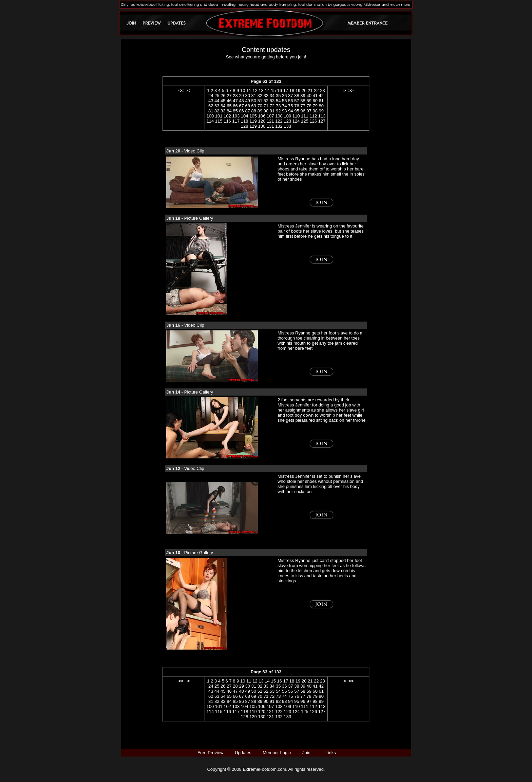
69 (254, 106)
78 (309, 106)
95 (297, 111)
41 (315, 96)
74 (284, 106)
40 (309, 96)
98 (315, 111)
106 (262, 116)
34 (272, 96)
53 (272, 101)
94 (290, 111)
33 (266, 96)
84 (229, 111)
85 (235, 111)
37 (290, 96)
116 (227, 121)
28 (235, 96)
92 (278, 111)
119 (253, 121)
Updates (243, 753)
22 (316, 90)
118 (245, 121)
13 (261, 90)
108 (279, 116)
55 (284, 101)
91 (272, 111)
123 (287, 121)
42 (321, 96)
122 (279, 121)
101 (219, 116)
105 (253, 116)
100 (210, 116)
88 (254, 111)
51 (260, 101)
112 (313, 116)
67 (241, 106)
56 (290, 101)
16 (280, 90)
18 (292, 90)
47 (235, 101)
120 (262, 121)
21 (310, 90)
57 (297, 101)
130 (262, 126)
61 (321, 101)
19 (298, 90)
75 (290, 106)
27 (229, 96)
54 (278, 101)
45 (223, 101)
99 (321, 111)
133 (287, 126)
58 (303, 101)
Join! (307, 753)
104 (245, 116)
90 (266, 111)
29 (241, 96)
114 (210, 121)
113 (322, 116)
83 (223, 111)
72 (272, 106)
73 (278, 106)
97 (309, 111)
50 (254, 101)
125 (305, 121)
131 (270, 126)
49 (247, 101)
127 (322, 121)
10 (243, 90)
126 (313, 121)
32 (260, 96)
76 (297, 106)
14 (267, 90)
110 (296, 116)
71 (266, 106)
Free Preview (211, 753)
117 (236, 121)
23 (322, 90)
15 (273, 90)
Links (330, 753)
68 (247, 106)
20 (304, 90)
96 (303, 111)
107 (270, 116)
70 (260, 106)
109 (287, 116)
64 (223, 106)
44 (217, 101)
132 (279, 126)
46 (229, 101)
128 (245, 126)
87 (247, 111)
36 (284, 96)
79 (315, 106)
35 (278, 96)
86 (241, 111)
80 (321, 106)
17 (286, 90)
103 (236, 116)
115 (219, 121)
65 (229, 106)
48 (241, 101)
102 (227, 116)
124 (296, 121)
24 (211, 96)
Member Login (277, 753)
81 (211, 111)
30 (247, 96)
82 (217, 111)
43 (211, 101)
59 (309, 101)
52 (266, 101)
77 (303, 106)
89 (260, 111)
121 (270, 121)
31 (254, 96)
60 (315, 101)
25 (217, 96)
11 (249, 90)
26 (223, 96)
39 (303, 96)
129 (253, 126)
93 (284, 111)
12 (255, 90)
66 (235, 106)
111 (305, 116)
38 (297, 96)
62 (211, 106)
